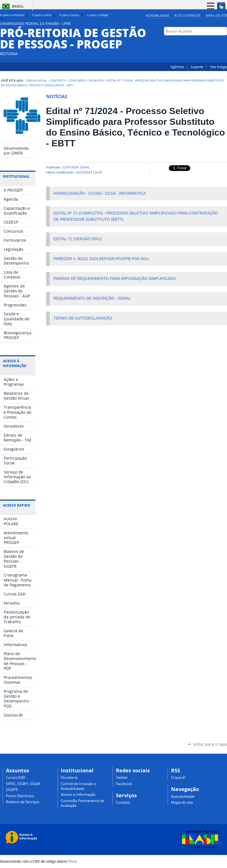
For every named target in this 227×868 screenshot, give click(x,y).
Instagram (217, 42)
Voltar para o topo (210, 744)
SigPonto (177, 67)
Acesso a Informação (78, 795)
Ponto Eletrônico (20, 796)
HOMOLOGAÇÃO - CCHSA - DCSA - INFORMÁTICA (100, 193)
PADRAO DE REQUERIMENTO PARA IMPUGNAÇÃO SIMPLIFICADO (115, 279)
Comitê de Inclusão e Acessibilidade (78, 786)
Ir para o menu (44, 15)
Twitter (122, 778)
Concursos (77, 80)
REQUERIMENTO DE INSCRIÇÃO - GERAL (92, 298)
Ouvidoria (69, 778)
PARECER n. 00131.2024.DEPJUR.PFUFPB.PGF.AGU (101, 259)
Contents (58, 80)
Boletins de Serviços (23, 802)
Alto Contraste (187, 15)
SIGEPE (12, 790)
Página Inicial (37, 80)
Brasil (18, 6)
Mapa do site (216, 15)
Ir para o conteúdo (14, 15)
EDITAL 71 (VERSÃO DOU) (77, 239)
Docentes (96, 80)
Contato (123, 802)
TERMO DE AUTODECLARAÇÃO (83, 318)
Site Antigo (219, 67)
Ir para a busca (72, 15)
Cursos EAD (16, 778)
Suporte (197, 67)
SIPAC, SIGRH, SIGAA (23, 784)
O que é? (178, 778)
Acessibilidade (157, 15)
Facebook (224, 42)
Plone (73, 861)
